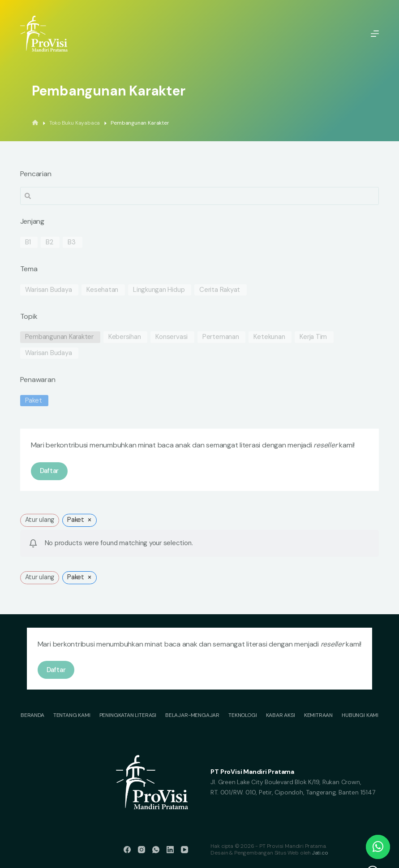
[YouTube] (184, 850)
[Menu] (375, 34)
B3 (72, 242)
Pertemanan (221, 337)
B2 (49, 242)
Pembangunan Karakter (60, 337)
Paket (34, 401)
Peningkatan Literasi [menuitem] (128, 715)
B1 (28, 242)
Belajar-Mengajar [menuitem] (192, 715)
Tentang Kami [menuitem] (72, 715)
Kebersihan (125, 337)
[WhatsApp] (156, 850)
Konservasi (172, 337)
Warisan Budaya (49, 290)
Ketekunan (269, 337)
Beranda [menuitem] (32, 715)
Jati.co (320, 853)
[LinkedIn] (170, 850)
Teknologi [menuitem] (242, 715)
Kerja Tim (313, 337)
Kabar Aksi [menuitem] (281, 715)
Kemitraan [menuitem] (318, 715)
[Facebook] (127, 850)
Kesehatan (102, 290)
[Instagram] (142, 850)
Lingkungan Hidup (159, 290)
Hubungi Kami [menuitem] (360, 715)
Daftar (49, 471)
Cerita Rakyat (220, 290)
